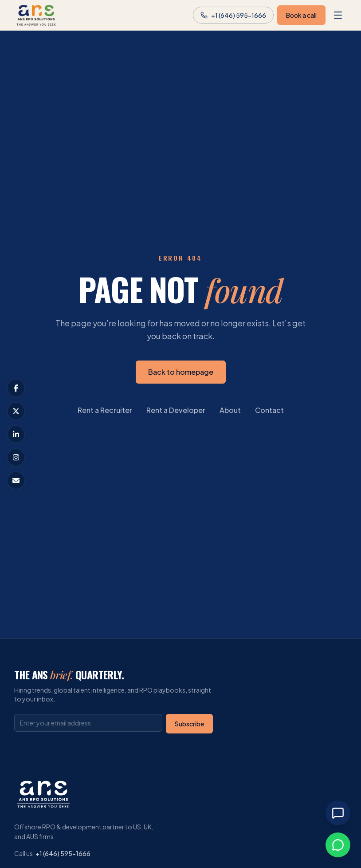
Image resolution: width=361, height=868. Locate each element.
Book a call (301, 15)
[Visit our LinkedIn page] (16, 434)
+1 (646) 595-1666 (63, 853)
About (230, 410)
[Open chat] (338, 813)
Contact (269, 410)
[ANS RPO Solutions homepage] (36, 15)
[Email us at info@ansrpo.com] (16, 480)
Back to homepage (181, 372)
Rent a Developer (176, 410)
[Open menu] (338, 15)
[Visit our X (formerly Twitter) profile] (16, 411)
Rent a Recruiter (105, 410)
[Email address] (88, 723)
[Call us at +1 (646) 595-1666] (233, 15)
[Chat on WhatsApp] (338, 845)
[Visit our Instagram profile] (16, 457)
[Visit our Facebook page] (16, 388)
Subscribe (189, 724)
